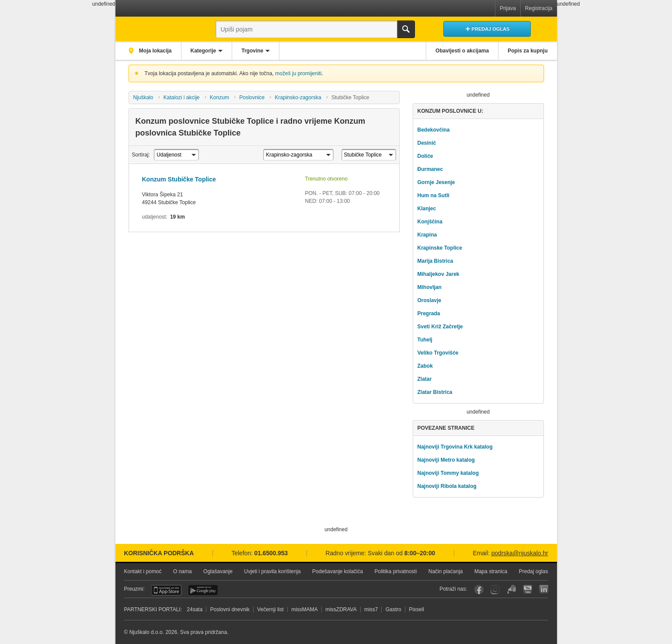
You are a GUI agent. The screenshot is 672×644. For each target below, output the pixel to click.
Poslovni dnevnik (230, 609)
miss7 (371, 609)
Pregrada (428, 313)
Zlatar (424, 379)
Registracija (539, 8)
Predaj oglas (534, 571)
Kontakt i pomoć (143, 571)
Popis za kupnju (528, 51)
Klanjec (427, 209)
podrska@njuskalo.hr (520, 553)
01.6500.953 (271, 553)
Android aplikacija (203, 590)
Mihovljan (429, 287)
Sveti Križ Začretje (440, 327)
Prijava (508, 8)
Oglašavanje (218, 571)
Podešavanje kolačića (338, 571)
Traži (406, 29)
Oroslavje (429, 300)
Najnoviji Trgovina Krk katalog (455, 447)
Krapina (427, 235)
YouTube (528, 590)
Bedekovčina (433, 130)
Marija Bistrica (435, 261)
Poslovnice (252, 97)
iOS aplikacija (167, 590)
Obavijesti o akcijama (462, 51)
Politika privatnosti (396, 571)
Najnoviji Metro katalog (446, 460)
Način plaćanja (446, 571)
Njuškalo (143, 97)
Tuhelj (425, 340)
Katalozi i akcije (182, 97)
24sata (195, 609)
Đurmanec (430, 169)
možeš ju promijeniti (298, 73)
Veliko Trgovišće (438, 353)
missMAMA (305, 609)
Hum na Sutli (433, 195)
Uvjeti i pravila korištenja (272, 571)
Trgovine (252, 51)
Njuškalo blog (511, 590)
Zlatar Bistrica (435, 392)
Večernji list (270, 609)
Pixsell (416, 609)
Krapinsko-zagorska (298, 97)
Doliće (425, 156)
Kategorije (204, 51)
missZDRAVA (341, 609)
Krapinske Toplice (439, 248)
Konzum (219, 97)
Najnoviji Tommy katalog (448, 473)
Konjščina (430, 222)
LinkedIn (544, 590)
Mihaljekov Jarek (438, 274)
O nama (183, 571)
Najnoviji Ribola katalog (447, 486)
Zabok (425, 366)
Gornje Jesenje (436, 182)
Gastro (393, 609)
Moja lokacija (155, 51)
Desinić (427, 143)
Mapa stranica (491, 571)
